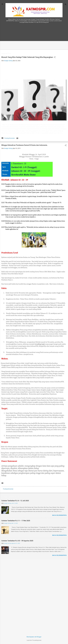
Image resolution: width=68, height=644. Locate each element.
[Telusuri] (66, 5)
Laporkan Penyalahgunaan (34, 640)
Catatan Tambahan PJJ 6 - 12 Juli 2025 (15, 501)
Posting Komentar (8, 489)
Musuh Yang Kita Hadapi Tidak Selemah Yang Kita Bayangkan (27, 57)
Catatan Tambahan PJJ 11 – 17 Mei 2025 (16, 521)
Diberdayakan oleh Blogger (34, 637)
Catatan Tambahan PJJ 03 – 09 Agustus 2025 (17, 541)
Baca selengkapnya (59, 515)
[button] (55, 57)
